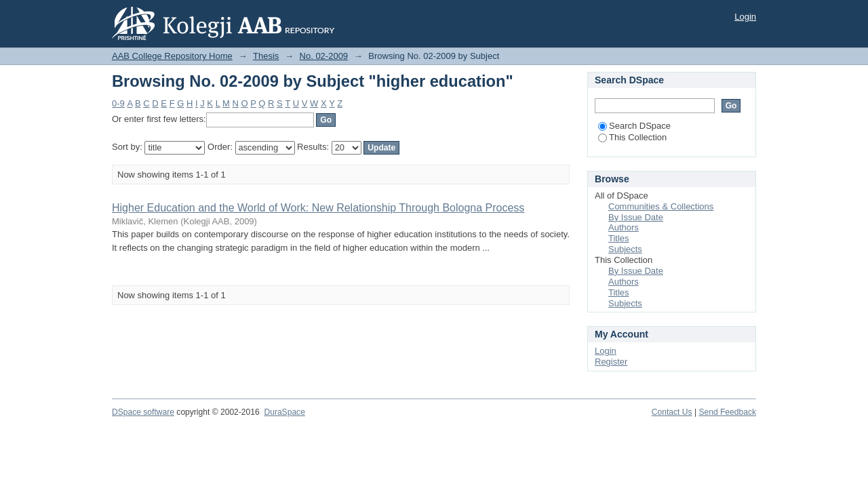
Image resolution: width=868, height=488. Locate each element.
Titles (619, 238)
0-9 (118, 103)
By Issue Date (636, 217)
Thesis (266, 56)
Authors (624, 227)
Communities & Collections (661, 206)
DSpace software (143, 412)
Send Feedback (727, 412)
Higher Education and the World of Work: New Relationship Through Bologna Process (318, 208)
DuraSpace (284, 412)
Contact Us (672, 412)
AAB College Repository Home (172, 56)
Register (611, 362)
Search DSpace (634, 126)
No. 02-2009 (324, 56)
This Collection (632, 137)
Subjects (625, 249)
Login (745, 17)
